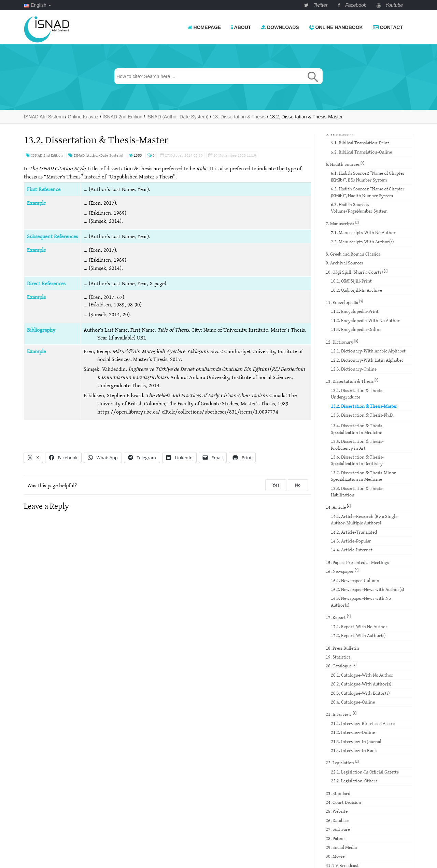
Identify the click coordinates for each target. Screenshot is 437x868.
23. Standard (338, 793)
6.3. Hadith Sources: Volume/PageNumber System (359, 208)
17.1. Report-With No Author (359, 626)
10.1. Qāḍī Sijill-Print (351, 281)
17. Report (338, 617)
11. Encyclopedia (344, 302)
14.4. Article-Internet (352, 550)
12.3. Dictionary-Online (354, 369)
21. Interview (341, 714)
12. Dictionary (342, 342)
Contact (388, 27)
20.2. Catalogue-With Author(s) (361, 684)
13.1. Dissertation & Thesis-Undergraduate (357, 394)
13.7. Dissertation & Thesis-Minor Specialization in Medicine (363, 476)
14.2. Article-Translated (354, 532)
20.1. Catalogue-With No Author (362, 675)
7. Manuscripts (342, 223)
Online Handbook (336, 27)
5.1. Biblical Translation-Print (360, 143)
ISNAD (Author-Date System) (96, 155)
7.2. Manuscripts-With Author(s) (362, 242)
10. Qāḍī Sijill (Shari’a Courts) (357, 272)
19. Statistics (338, 657)
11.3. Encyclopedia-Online (356, 329)
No (298, 485)
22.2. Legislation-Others (354, 781)
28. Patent (335, 838)
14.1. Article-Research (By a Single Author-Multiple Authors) (364, 519)
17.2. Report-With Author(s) (358, 635)
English (38, 5)
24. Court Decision (343, 802)
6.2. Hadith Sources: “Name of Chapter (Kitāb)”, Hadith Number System (368, 192)
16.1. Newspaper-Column (355, 580)
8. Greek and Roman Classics (353, 254)
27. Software (338, 829)
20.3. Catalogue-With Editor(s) (360, 693)
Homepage (205, 27)
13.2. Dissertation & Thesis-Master (364, 406)
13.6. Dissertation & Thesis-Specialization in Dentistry (357, 460)
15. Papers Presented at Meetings (357, 562)
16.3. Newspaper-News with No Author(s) (361, 601)
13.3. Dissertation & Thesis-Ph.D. (362, 415)
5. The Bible (340, 134)
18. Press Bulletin (342, 648)
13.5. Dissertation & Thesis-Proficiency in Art (357, 444)
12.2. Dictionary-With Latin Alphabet (367, 360)
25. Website (337, 811)
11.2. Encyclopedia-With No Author (365, 320)
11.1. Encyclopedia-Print (355, 311)
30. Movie (335, 856)
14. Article (338, 507)
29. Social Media (341, 847)
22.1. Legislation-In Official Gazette (365, 772)
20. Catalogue (341, 666)
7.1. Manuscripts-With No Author (363, 232)
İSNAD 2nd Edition (44, 155)
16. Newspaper (342, 571)
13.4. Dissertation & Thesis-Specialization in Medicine (357, 429)
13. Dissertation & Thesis (352, 381)
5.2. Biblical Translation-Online (361, 152)
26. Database (337, 820)
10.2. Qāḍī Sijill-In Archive (356, 290)
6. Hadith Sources (345, 164)
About (241, 27)
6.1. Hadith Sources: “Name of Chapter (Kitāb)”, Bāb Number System (368, 176)
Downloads (280, 27)
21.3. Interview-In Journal (356, 741)
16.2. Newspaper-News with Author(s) (367, 589)
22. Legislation (342, 762)
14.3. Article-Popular (351, 541)
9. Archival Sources (344, 263)
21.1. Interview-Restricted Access (363, 723)
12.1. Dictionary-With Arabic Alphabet (368, 351)
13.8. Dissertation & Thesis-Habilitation (357, 491)
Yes (276, 485)
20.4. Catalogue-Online (353, 702)
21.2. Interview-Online (353, 732)
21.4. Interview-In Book (354, 750)
